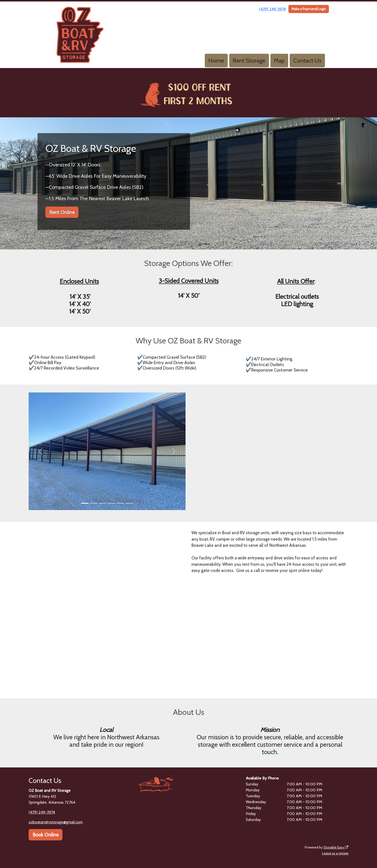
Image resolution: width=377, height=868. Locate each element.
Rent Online (62, 212)
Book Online (46, 835)
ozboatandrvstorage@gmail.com (56, 822)
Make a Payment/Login (309, 9)
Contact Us (307, 61)
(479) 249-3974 (273, 9)
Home (216, 61)
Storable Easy (336, 847)
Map (279, 61)
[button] (40, 451)
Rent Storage (249, 61)
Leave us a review (335, 853)
